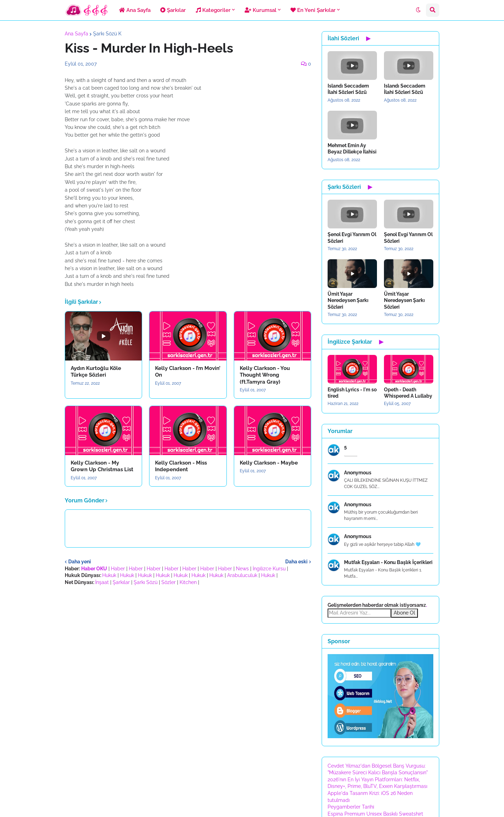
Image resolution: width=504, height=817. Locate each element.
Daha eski (296, 562)
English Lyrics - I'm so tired (352, 393)
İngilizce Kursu (269, 569)
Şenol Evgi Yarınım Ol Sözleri (352, 238)
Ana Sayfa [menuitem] (135, 10)
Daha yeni (80, 562)
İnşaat (102, 582)
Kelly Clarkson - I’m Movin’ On (188, 372)
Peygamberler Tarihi (351, 807)
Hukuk (109, 575)
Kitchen (188, 582)
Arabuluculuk (242, 575)
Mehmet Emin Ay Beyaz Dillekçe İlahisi (352, 149)
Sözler (169, 582)
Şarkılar (121, 582)
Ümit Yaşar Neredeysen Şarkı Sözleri (348, 300)
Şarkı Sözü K (107, 34)
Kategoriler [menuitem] (213, 10)
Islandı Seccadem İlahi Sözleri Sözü (348, 89)
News (242, 569)
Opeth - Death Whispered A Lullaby (408, 393)
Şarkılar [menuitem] (173, 10)
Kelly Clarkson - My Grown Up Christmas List (102, 466)
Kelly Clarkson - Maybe (269, 463)
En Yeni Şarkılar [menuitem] (313, 10)
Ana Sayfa (76, 34)
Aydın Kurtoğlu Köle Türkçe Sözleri (96, 372)
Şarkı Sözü (146, 582)
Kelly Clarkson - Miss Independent (181, 466)
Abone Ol (404, 613)
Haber (118, 569)
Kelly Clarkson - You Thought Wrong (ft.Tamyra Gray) (265, 375)
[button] (418, 10)
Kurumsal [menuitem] (261, 10)
